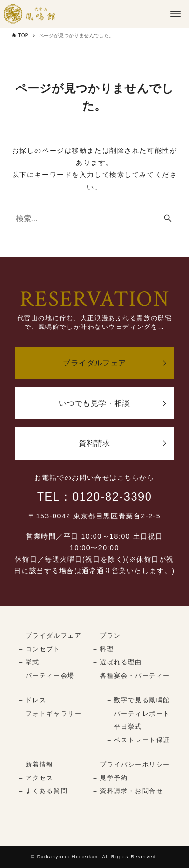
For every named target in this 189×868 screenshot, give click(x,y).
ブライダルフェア (94, 363)
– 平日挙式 (125, 727)
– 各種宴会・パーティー (132, 676)
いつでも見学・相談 (94, 403)
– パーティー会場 (47, 676)
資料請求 (94, 443)
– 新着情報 (36, 765)
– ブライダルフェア (50, 636)
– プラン (107, 636)
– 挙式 (29, 662)
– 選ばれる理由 (118, 662)
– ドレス (33, 700)
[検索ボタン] (168, 219)
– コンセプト (40, 649)
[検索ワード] (95, 219)
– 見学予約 (111, 778)
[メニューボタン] (175, 14)
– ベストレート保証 (139, 740)
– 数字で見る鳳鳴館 (139, 700)
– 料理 (104, 649)
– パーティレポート (139, 714)
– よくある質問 (43, 791)
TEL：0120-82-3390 (95, 497)
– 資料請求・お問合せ (128, 791)
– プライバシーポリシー (132, 765)
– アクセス (36, 778)
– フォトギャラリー (50, 714)
